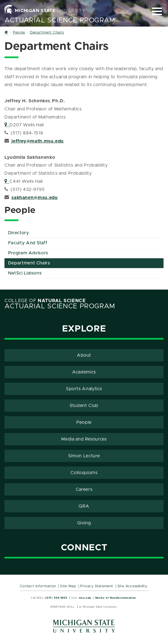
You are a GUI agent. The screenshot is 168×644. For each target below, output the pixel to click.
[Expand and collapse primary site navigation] (157, 11)
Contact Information (38, 586)
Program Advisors (28, 253)
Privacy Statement (97, 586)
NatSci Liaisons (25, 273)
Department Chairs (29, 263)
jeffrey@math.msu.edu (38, 141)
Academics (84, 372)
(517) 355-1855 (56, 598)
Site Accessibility (132, 586)
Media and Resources (84, 439)
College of (45, 301)
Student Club (84, 406)
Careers (84, 489)
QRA (84, 506)
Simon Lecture (84, 456)
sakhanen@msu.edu (35, 198)
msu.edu (85, 598)
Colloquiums (84, 473)
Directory (19, 233)
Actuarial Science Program (60, 20)
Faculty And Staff (28, 243)
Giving (84, 523)
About (84, 355)
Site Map (68, 586)
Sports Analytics (84, 389)
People (84, 422)
